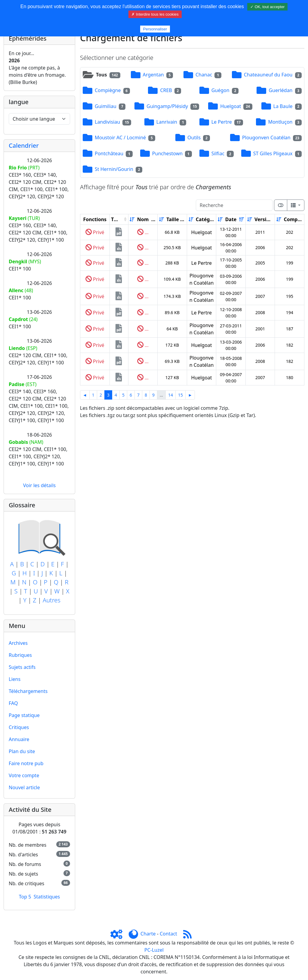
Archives (18, 643)
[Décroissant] (154, 219)
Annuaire (19, 739)
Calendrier (24, 145)
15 (180, 395)
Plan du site (22, 751)
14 (171, 395)
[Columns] (296, 205)
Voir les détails (39, 485)
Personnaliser (155, 29)
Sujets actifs (22, 667)
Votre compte (24, 775)
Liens (15, 679)
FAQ (13, 703)
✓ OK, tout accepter (267, 7)
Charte (148, 934)
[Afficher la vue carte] (281, 205)
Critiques (19, 727)
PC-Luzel (154, 950)
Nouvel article (24, 787)
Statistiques (47, 897)
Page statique (24, 715)
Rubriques (20, 655)
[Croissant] (132, 219)
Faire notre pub (26, 763)
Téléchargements (28, 691)
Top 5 (25, 897)
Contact (168, 934)
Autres (52, 600)
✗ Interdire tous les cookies (155, 14)
